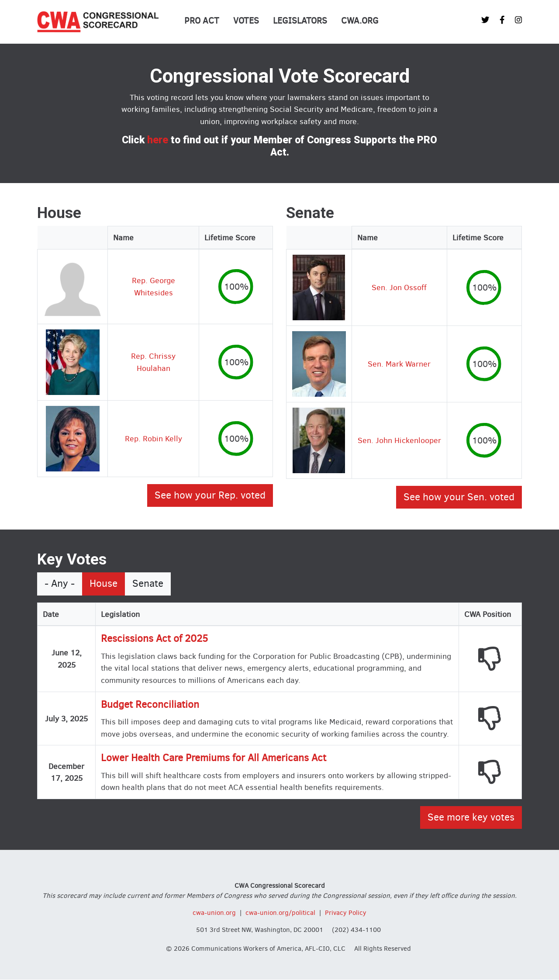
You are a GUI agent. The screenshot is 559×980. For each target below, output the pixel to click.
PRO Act (202, 21)
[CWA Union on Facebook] (502, 20)
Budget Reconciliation (150, 705)
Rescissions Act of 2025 (154, 639)
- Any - (60, 583)
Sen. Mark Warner (399, 364)
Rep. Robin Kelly (154, 438)
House (104, 583)
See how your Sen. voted (459, 497)
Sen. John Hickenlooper (399, 440)
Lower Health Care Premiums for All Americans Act (214, 758)
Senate (148, 583)
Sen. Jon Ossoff (399, 287)
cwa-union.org (214, 913)
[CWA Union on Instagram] (518, 20)
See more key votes (471, 817)
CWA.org (360, 21)
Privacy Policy (346, 913)
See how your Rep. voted (210, 495)
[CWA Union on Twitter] (485, 20)
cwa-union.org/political (280, 913)
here (158, 140)
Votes (246, 21)
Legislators (300, 21)
